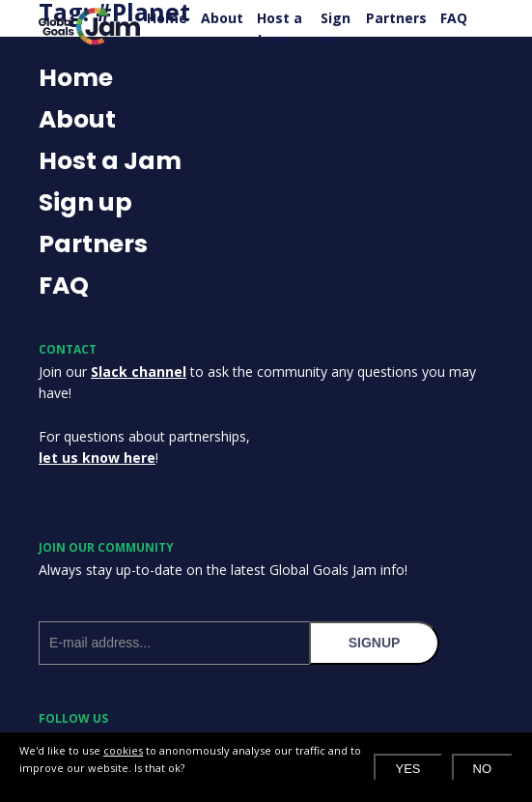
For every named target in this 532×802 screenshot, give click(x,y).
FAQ (454, 18)
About (222, 18)
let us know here (97, 458)
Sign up (336, 29)
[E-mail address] (174, 643)
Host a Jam (280, 29)
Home (167, 18)
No (483, 769)
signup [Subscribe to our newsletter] (375, 643)
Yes (407, 769)
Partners (396, 18)
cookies (123, 750)
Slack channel (139, 372)
